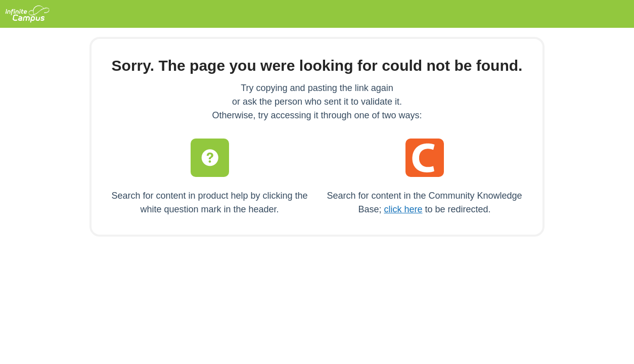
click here (403, 209)
